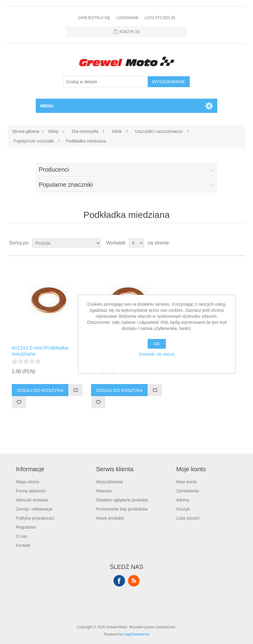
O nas (22, 536)
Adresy (183, 500)
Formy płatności (31, 491)
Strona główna (26, 131)
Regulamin (26, 527)
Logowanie (127, 18)
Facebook (119, 581)
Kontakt (23, 545)
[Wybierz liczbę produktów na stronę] (136, 243)
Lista (240, 243)
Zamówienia (187, 491)
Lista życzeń (188, 518)
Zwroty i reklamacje (34, 509)
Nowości (104, 491)
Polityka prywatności (35, 518)
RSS (134, 581)
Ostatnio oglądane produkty (122, 500)
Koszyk (183, 509)
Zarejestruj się (94, 18)
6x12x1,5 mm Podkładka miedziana (40, 351)
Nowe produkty (110, 518)
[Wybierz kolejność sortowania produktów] (66, 243)
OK (157, 344)
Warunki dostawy (32, 500)
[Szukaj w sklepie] (106, 82)
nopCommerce (136, 634)
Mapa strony (28, 482)
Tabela (229, 243)
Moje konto (186, 482)
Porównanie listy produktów (122, 509)
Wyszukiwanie (109, 482)
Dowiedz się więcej (157, 354)
